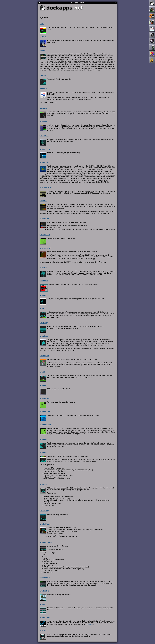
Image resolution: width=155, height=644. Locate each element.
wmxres (43, 630)
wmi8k (42, 372)
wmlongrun (45, 398)
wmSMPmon (45, 524)
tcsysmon (44, 108)
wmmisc (43, 439)
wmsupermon (46, 542)
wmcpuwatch (45, 248)
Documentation (152, 22)
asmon (43, 50)
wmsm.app (44, 511)
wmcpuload (45, 235)
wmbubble (44, 162)
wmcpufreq (44, 219)
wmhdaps (44, 336)
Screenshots (152, 41)
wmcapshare (45, 187)
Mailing (152, 28)
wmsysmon (45, 578)
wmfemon (44, 281)
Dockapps (152, 47)
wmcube (43, 267)
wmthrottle (44, 591)
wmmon (43, 452)
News (152, 16)
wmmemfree (45, 411)
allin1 (42, 24)
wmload (43, 385)
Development (152, 35)
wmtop (43, 604)
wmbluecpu (45, 149)
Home (152, 9)
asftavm (43, 37)
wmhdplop (44, 356)
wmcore (43, 201)
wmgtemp (44, 323)
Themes (152, 54)
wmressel (44, 484)
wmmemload (45, 425)
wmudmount (45, 617)
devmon (43, 89)
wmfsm (43, 295)
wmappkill (44, 136)
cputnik (43, 75)
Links (152, 60)
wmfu (42, 308)
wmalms (43, 121)
